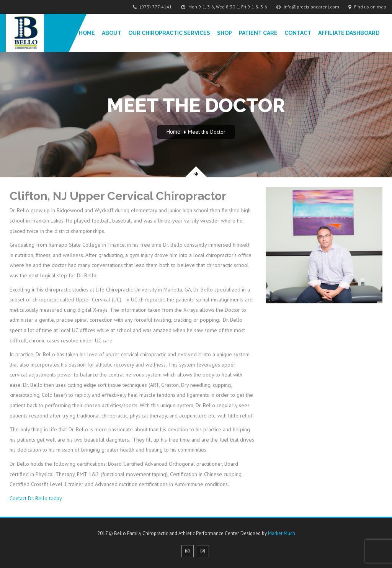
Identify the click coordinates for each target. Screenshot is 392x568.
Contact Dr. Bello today (36, 498)
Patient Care (258, 33)
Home (87, 33)
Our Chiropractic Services (169, 33)
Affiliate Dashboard (349, 33)
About (112, 33)
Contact (298, 33)
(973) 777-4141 (152, 7)
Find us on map (367, 7)
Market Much (282, 533)
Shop (225, 33)
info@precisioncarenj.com (308, 7)
